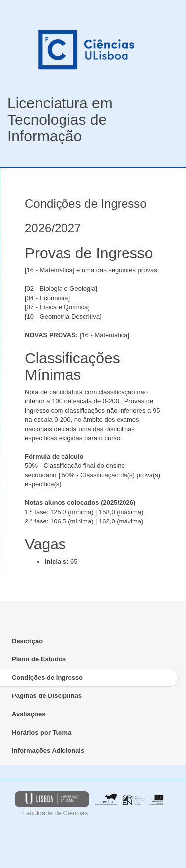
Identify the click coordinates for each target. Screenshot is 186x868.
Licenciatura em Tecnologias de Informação (60, 120)
